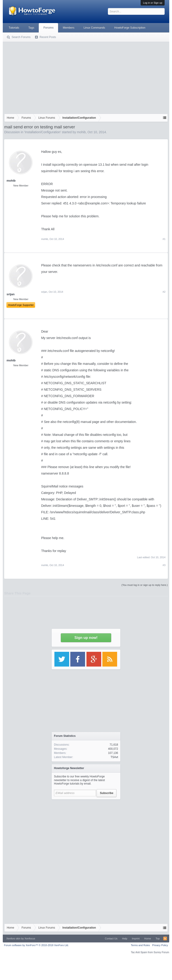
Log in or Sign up (153, 3)
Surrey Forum (161, 952)
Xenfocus (30, 939)
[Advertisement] (86, 77)
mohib (81, 132)
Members (68, 28)
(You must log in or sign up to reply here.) (145, 585)
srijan (44, 292)
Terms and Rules (141, 945)
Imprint (136, 939)
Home (147, 939)
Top (158, 939)
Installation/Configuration (43, 132)
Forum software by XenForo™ (36, 945)
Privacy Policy (160, 945)
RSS (165, 939)
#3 (164, 565)
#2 (164, 292)
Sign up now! (86, 638)
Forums (48, 28)
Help (125, 939)
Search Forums (21, 37)
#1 (164, 239)
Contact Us (111, 939)
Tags (31, 28)
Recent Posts (48, 37)
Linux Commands (94, 28)
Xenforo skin (13, 939)
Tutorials (14, 28)
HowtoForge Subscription (130, 28)
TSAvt (114, 757)
